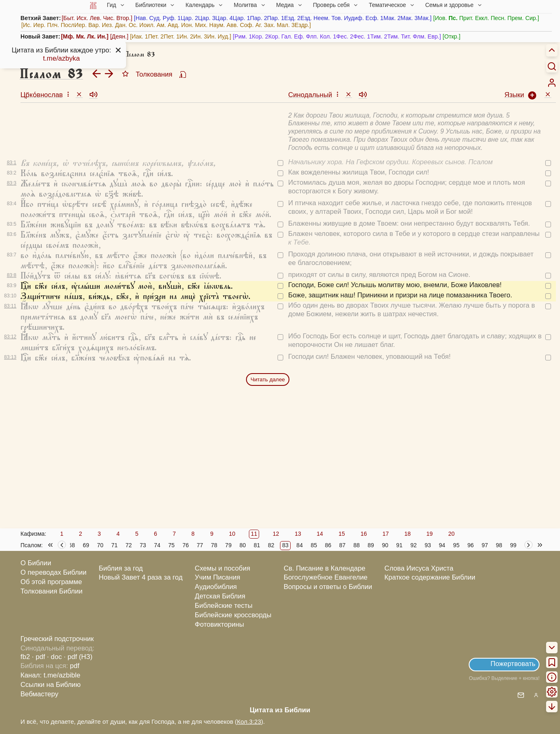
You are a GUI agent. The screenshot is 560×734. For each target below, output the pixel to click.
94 (442, 545)
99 (513, 545)
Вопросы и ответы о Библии (328, 587)
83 (285, 545)
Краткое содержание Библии (430, 577)
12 (276, 534)
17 (386, 534)
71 (115, 545)
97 (485, 545)
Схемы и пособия (222, 568)
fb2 (25, 657)
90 (385, 545)
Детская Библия (220, 596)
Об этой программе (51, 582)
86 (328, 545)
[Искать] (552, 66)
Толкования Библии (52, 591)
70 (100, 545)
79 (228, 545)
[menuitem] (552, 83)
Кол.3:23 (249, 722)
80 (243, 545)
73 (143, 545)
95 (456, 545)
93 (428, 545)
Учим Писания (218, 577)
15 (342, 534)
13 (298, 534)
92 (413, 545)
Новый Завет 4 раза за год (141, 577)
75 (172, 545)
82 (271, 545)
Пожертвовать (513, 664)
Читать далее (268, 379)
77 (200, 545)
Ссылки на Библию (51, 685)
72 (129, 545)
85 (314, 545)
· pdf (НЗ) (78, 657)
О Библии (36, 563)
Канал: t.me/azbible (50, 675)
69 (86, 545)
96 (471, 545)
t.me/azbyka (61, 58)
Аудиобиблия (216, 587)
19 (429, 534)
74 (157, 545)
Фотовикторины (219, 624)
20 (452, 534)
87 (342, 545)
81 (257, 545)
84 (300, 545)
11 (254, 534)
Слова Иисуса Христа (419, 568)
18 (408, 534)
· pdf (38, 657)
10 (232, 534)
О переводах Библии (53, 572)
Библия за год (121, 568)
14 (320, 534)
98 (499, 545)
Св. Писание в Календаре (325, 568)
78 (214, 545)
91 (400, 545)
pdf (75, 666)
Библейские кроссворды (233, 615)
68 (72, 545)
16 (364, 534)
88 (357, 545)
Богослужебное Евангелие (326, 577)
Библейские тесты (224, 606)
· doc (54, 657)
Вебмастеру (40, 694)
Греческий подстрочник (57, 639)
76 (186, 545)
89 (371, 545)
